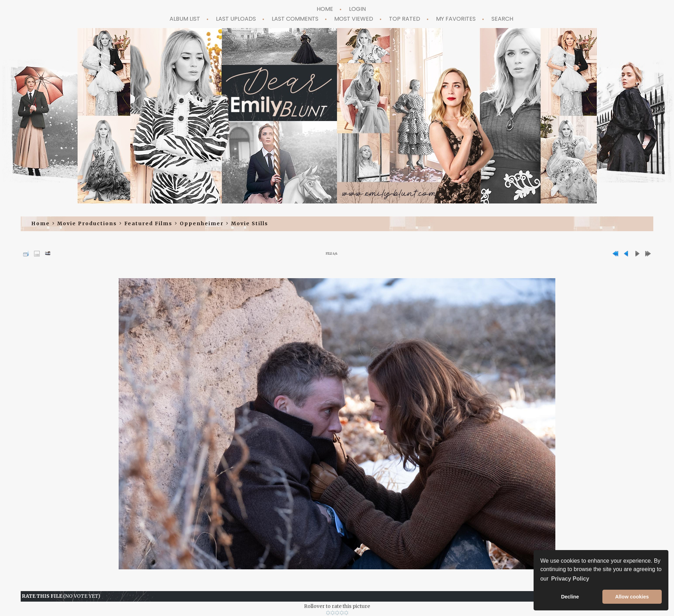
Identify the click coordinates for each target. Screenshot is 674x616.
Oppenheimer (202, 223)
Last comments (295, 19)
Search (502, 19)
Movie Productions (87, 223)
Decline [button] (570, 597)
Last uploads (236, 19)
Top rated (405, 19)
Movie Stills (250, 223)
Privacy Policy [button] (570, 579)
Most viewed (354, 19)
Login (357, 9)
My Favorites (456, 19)
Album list (185, 19)
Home (325, 9)
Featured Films (148, 223)
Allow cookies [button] (632, 597)
